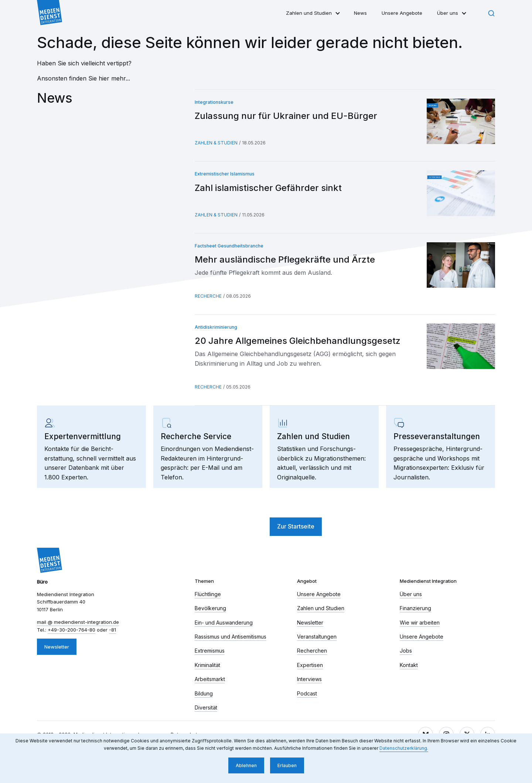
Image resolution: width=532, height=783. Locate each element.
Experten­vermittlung (83, 436)
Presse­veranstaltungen (437, 436)
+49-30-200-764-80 (71, 630)
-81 (112, 630)
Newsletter (57, 647)
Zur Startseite (296, 526)
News (360, 13)
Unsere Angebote (402, 13)
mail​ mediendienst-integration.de (78, 622)
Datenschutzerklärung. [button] (404, 748)
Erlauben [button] (287, 765)
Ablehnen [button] (246, 765)
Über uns (448, 13)
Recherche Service (196, 436)
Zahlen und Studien (309, 13)
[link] (91, 447)
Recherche (208, 296)
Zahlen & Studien (216, 143)
